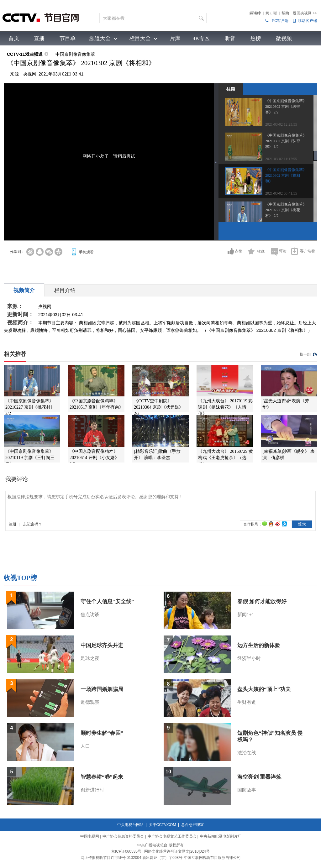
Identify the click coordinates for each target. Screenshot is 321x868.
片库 (175, 38)
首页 (14, 38)
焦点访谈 (90, 614)
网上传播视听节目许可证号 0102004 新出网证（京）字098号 (132, 858)
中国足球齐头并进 (102, 645)
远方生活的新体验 (259, 645)
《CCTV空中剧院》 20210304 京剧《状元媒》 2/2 (159, 407)
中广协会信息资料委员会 (123, 836)
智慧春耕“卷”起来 (102, 777)
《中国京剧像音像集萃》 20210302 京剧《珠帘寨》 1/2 (286, 141)
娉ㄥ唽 (271, 13)
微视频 (284, 38)
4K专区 (201, 38)
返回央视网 (305, 13)
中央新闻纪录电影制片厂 (221, 836)
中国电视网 (90, 836)
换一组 (305, 354)
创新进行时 (92, 790)
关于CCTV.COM (163, 825)
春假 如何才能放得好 (262, 601)
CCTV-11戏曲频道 (25, 54)
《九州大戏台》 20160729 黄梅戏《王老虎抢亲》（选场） (226, 458)
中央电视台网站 (130, 825)
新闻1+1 (246, 614)
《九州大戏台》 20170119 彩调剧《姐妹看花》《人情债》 (225, 407)
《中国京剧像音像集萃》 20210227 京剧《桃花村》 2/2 (286, 210)
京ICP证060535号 (126, 851)
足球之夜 (90, 658)
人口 (85, 746)
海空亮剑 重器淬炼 (259, 777)
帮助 (285, 13)
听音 (230, 38)
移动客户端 (308, 21)
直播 (39, 38)
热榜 (255, 38)
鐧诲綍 (255, 13)
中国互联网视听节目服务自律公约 (212, 858)
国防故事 (247, 790)
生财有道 (247, 702)
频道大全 (100, 38)
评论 (283, 251)
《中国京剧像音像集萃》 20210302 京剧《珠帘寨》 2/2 (286, 107)
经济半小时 (249, 658)
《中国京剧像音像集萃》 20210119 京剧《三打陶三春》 (30, 458)
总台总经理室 (192, 825)
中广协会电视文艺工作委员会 (172, 836)
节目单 (68, 38)
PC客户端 (280, 21)
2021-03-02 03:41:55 (281, 193)
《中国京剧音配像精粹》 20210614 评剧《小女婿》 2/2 (94, 458)
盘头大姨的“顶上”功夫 (264, 689)
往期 (231, 89)
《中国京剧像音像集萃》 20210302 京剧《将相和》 (286, 175)
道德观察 (90, 702)
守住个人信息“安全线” (107, 601)
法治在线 (247, 753)
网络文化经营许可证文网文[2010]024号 (177, 851)
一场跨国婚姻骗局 (102, 689)
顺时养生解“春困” (102, 733)
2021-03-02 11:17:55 (281, 159)
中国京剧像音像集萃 (75, 54)
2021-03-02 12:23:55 (281, 124)
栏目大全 (140, 38)
